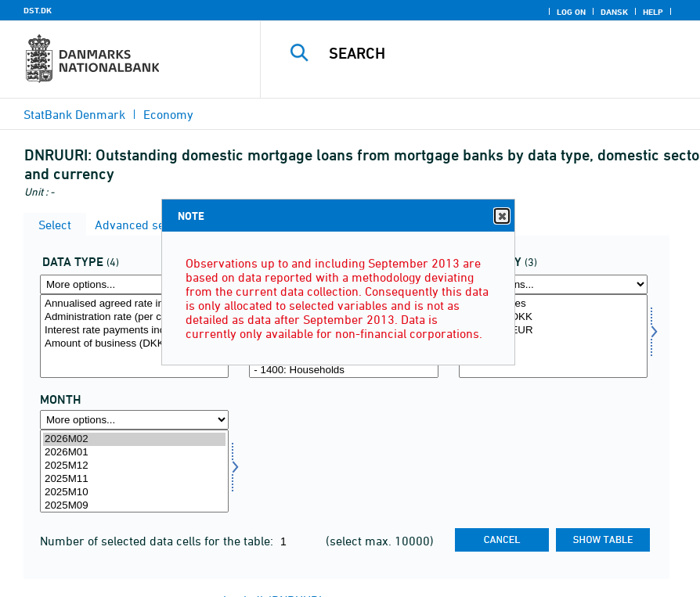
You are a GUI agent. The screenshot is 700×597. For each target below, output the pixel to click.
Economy (168, 114)
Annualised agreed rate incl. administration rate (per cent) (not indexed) (134, 304)
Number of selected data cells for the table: (158, 541)
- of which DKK (553, 317)
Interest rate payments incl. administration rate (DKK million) (134, 331)
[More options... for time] (134, 420)
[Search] (496, 53)
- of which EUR (553, 331)
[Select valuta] (553, 336)
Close (501, 216)
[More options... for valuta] (553, 284)
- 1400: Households (343, 370)
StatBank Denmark (74, 114)
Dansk (614, 12)
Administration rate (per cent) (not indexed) (134, 317)
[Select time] (134, 471)
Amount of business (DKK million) (134, 344)
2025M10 (134, 493)
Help (653, 12)
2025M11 (134, 479)
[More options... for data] (134, 284)
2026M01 (134, 453)
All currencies (553, 304)
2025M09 (134, 506)
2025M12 (134, 466)
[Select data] (134, 336)
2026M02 (134, 439)
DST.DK (38, 10)
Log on (571, 12)
